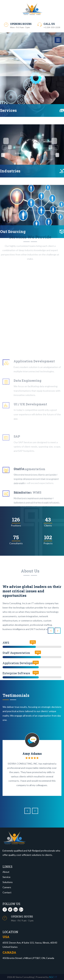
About (6, 872)
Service (6, 877)
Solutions (8, 882)
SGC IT (53, 977)
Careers (7, 887)
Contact (7, 892)
